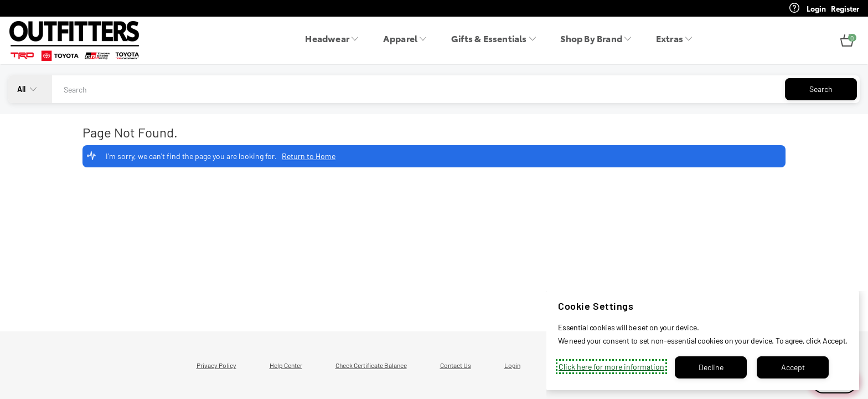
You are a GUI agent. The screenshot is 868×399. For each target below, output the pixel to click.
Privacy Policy (216, 365)
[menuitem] (335, 41)
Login (512, 365)
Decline (711, 367)
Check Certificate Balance (371, 365)
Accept (793, 367)
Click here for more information (611, 367)
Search (821, 89)
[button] (847, 41)
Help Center (286, 365)
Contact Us (456, 365)
